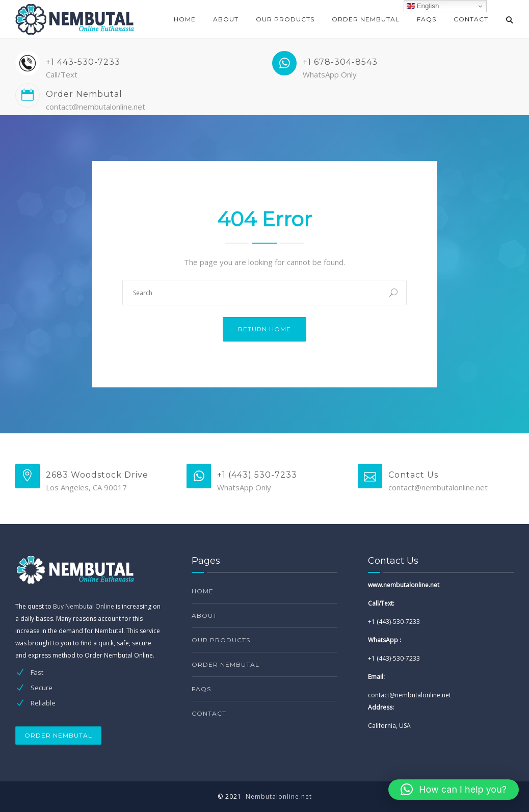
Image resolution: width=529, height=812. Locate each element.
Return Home (264, 329)
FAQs (427, 19)
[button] (454, 790)
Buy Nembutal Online (84, 606)
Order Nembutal (366, 19)
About (226, 19)
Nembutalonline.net (279, 796)
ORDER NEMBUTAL (58, 735)
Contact (471, 19)
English (423, 6)
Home (185, 19)
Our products (285, 19)
